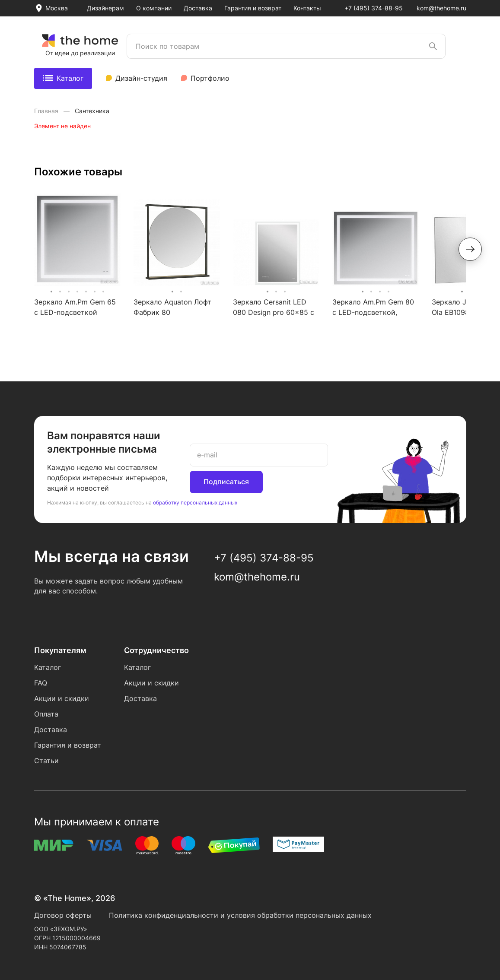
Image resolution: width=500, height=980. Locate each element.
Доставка (198, 8)
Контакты (307, 8)
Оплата (46, 714)
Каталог (63, 78)
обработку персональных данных (195, 503)
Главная (47, 111)
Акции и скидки (62, 698)
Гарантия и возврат (253, 8)
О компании (154, 8)
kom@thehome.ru (441, 8)
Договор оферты (63, 915)
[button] (470, 249)
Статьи (46, 761)
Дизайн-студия (141, 78)
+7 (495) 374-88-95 (374, 8)
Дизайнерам (105, 8)
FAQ (41, 683)
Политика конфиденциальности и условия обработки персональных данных (240, 915)
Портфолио (210, 78)
